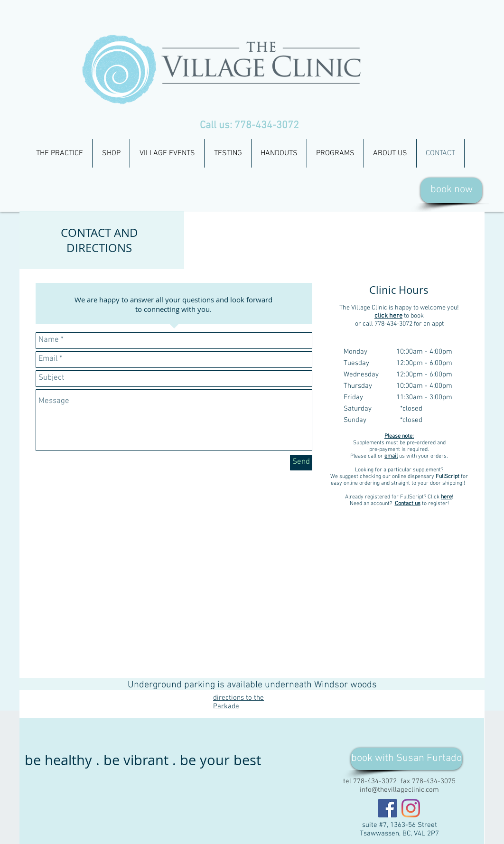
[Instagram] (411, 808)
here (446, 497)
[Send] (301, 463)
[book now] (451, 190)
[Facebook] (387, 808)
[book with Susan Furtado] (406, 759)
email (391, 456)
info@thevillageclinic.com (399, 790)
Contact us (408, 504)
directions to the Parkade (238, 702)
